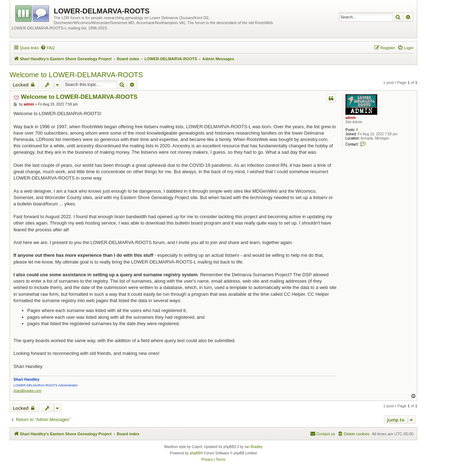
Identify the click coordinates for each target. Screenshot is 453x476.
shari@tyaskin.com (27, 391)
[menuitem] (47, 48)
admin (351, 118)
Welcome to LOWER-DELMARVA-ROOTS (76, 75)
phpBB (195, 453)
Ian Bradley (254, 447)
